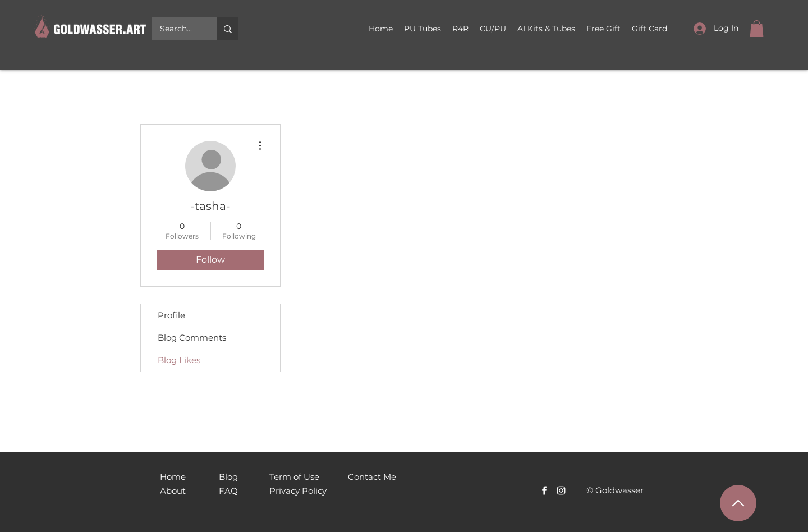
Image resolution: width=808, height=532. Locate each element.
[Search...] (176, 29)
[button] (493, 29)
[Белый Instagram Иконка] (561, 490)
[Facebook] (544, 490)
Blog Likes (179, 360)
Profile (171, 315)
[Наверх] (738, 503)
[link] (757, 29)
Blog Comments (192, 338)
